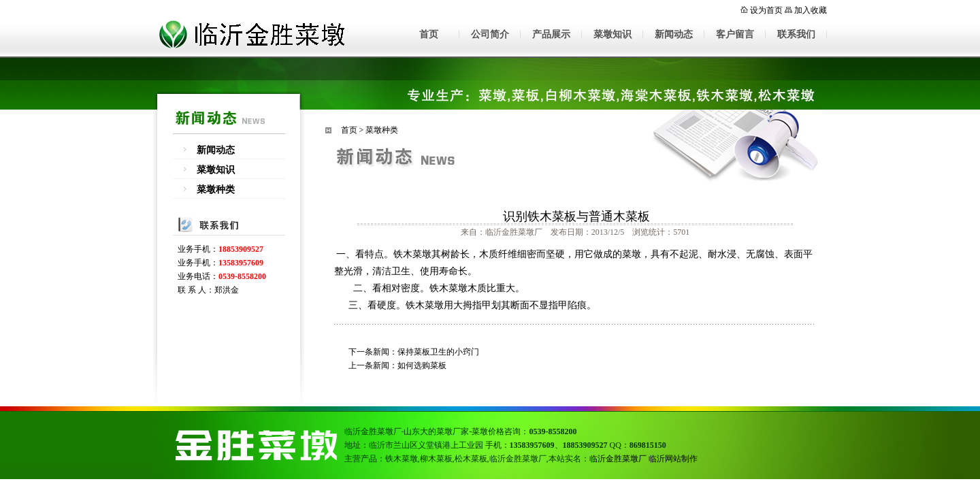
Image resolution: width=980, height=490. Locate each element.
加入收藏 (811, 10)
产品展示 (551, 34)
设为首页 (766, 10)
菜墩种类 (216, 190)
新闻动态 (674, 34)
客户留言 (735, 34)
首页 (429, 34)
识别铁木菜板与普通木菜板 (576, 216)
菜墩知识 (612, 34)
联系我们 (796, 34)
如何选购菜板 (422, 365)
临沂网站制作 (673, 459)
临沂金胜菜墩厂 (618, 459)
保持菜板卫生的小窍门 (438, 352)
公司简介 (490, 34)
